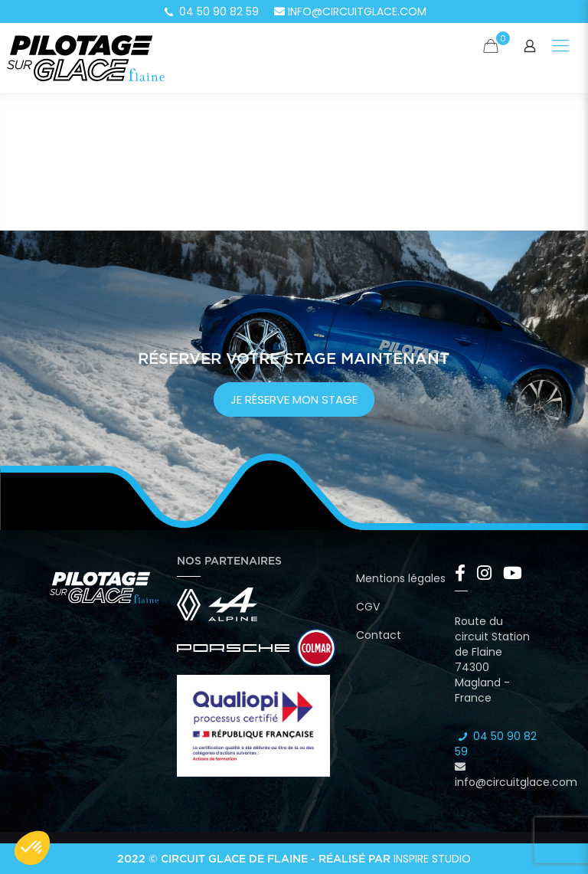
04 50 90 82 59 (211, 11)
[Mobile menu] (560, 46)
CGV (368, 607)
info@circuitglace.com (350, 11)
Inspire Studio (432, 859)
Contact (379, 635)
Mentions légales (401, 578)
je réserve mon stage (294, 399)
